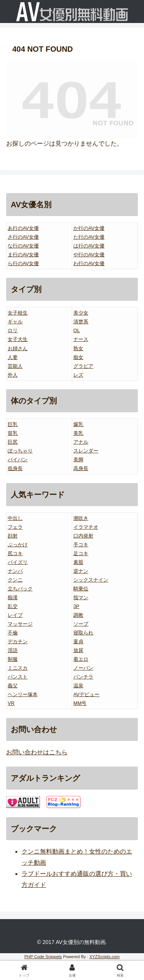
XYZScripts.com (105, 957)
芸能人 (15, 366)
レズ (78, 375)
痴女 (78, 357)
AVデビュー (86, 694)
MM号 (80, 703)
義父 (13, 686)
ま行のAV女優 (23, 255)
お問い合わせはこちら (37, 752)
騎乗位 (81, 589)
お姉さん (18, 348)
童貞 (78, 642)
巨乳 (13, 424)
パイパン (18, 460)
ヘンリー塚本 (23, 694)
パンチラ (83, 677)
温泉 (78, 686)
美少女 (81, 313)
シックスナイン (91, 580)
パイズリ (18, 562)
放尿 (78, 650)
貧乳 (13, 433)
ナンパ (15, 571)
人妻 (13, 357)
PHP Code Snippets (43, 957)
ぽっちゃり (20, 451)
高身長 (81, 468)
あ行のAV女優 (23, 228)
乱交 (13, 606)
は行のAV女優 (89, 246)
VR (11, 703)
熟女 (78, 348)
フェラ (15, 527)
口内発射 (83, 536)
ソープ (81, 624)
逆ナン (81, 571)
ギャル (15, 322)
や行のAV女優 (89, 255)
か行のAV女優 (89, 228)
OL (77, 330)
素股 (78, 562)
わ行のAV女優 (89, 263)
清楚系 (81, 322)
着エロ (81, 659)
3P (76, 606)
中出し (15, 518)
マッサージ (20, 624)
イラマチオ (86, 527)
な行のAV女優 (23, 246)
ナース (81, 339)
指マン (81, 597)
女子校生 (18, 313)
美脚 (78, 460)
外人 (13, 375)
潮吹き (81, 518)
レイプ (15, 615)
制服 (13, 659)
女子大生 (18, 339)
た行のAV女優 (89, 237)
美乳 (78, 433)
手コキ (81, 545)
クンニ (15, 580)
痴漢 (13, 597)
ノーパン (83, 668)
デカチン (18, 642)
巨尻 (13, 442)
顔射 (13, 536)
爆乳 (78, 424)
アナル (81, 442)
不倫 (13, 633)
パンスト (18, 677)
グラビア (83, 366)
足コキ (81, 553)
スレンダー (86, 451)
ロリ (13, 330)
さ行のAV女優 (23, 237)
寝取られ (83, 633)
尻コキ (15, 553)
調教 (78, 615)
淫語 (13, 650)
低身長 (15, 468)
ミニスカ (18, 668)
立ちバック (20, 589)
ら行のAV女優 (23, 263)
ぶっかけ (18, 545)
